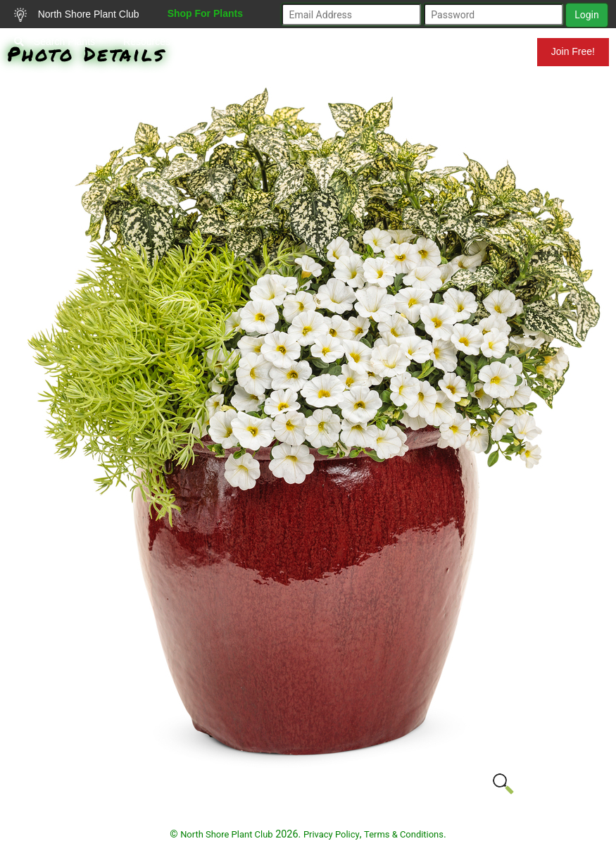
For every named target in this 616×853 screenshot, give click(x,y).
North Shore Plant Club (77, 15)
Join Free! (573, 51)
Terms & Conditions (404, 834)
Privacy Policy (332, 834)
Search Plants (55, 42)
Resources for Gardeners (178, 42)
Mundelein (491, 51)
